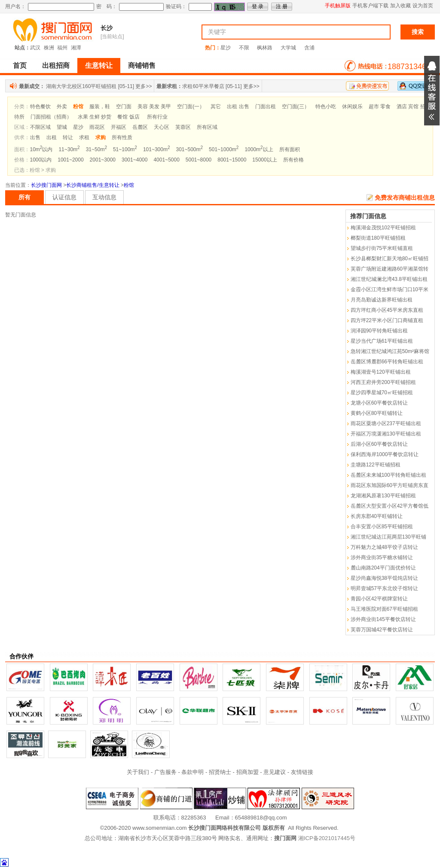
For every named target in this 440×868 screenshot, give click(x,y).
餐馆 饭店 (128, 117)
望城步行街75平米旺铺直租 (382, 248)
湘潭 (76, 48)
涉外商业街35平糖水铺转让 (382, 557)
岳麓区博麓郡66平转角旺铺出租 (387, 362)
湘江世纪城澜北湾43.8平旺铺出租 (389, 279)
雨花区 (97, 127)
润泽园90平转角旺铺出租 (379, 331)
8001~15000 (232, 160)
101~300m (157, 149)
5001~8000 (199, 160)
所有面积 (290, 149)
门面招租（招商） (51, 117)
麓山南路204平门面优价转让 (383, 568)
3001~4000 (134, 160)
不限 (244, 48)
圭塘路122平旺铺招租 (376, 465)
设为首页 (423, 6)
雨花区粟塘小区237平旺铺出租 (386, 423)
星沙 (226, 48)
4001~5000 (166, 160)
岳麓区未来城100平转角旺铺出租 (388, 475)
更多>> (144, 86)
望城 (62, 127)
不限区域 (40, 127)
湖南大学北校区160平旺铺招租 (81, 86)
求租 (84, 137)
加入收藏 (400, 6)
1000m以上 (259, 149)
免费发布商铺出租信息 (405, 198)
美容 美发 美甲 (154, 107)
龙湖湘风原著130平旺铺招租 (383, 496)
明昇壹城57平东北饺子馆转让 (384, 588)
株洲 (49, 48)
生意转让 (99, 65)
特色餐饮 (40, 107)
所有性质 (122, 137)
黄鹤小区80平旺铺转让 (377, 413)
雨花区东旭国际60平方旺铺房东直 (390, 485)
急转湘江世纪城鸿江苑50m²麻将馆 (390, 351)
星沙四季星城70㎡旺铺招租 (382, 393)
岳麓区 (140, 127)
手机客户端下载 (370, 6)
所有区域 (207, 127)
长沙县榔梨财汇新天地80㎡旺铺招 (390, 259)
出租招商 (56, 65)
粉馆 (129, 185)
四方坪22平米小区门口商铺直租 (387, 320)
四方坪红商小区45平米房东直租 (387, 310)
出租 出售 (238, 107)
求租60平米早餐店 (203, 86)
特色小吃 (326, 107)
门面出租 (266, 107)
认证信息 (64, 197)
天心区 (162, 127)
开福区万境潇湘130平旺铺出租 (386, 434)
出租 (52, 137)
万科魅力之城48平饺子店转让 (384, 547)
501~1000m (224, 149)
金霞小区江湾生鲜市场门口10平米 (390, 289)
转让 (68, 137)
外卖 (62, 107)
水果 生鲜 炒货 (95, 117)
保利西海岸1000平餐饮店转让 (385, 454)
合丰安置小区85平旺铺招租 (382, 527)
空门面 (124, 107)
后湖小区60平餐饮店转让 (379, 444)
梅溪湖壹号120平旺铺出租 (381, 372)
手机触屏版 (338, 6)
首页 (20, 65)
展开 (432, 91)
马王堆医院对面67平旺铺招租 (384, 609)
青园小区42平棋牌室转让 (379, 599)
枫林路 (265, 48)
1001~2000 (70, 160)
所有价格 (293, 160)
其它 (216, 107)
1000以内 (41, 160)
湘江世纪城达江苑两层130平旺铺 (388, 537)
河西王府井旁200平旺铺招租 (383, 382)
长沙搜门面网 (46, 185)
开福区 (119, 127)
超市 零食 (380, 107)
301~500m (189, 149)
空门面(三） (296, 107)
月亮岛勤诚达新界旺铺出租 (382, 300)
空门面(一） (191, 107)
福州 (62, 48)
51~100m (125, 149)
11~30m (69, 149)
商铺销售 (142, 65)
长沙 (107, 28)
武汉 (35, 48)
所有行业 (157, 117)
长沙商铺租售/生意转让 (93, 185)
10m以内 (41, 149)
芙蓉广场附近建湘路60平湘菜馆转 (390, 269)
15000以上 (264, 160)
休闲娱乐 (352, 107)
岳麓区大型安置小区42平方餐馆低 (390, 506)
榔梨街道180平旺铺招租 (378, 238)
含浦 (309, 48)
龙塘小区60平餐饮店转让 (379, 403)
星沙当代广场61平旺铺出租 (382, 341)
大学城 (288, 48)
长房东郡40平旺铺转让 (377, 516)
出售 (35, 137)
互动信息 (104, 197)
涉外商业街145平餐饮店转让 (383, 619)
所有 (24, 197)
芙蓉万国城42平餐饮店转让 (382, 630)
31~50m (96, 149)
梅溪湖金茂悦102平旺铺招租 (383, 228)
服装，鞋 (100, 107)
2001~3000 (103, 160)
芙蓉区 (183, 127)
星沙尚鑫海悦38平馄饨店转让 (384, 578)
